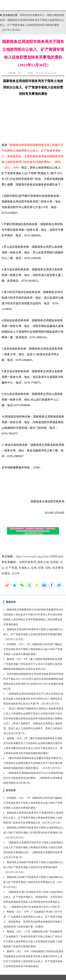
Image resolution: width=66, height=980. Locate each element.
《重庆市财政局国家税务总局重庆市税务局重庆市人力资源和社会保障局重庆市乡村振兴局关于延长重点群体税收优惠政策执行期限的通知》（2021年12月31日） (33, 763)
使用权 (54, 562)
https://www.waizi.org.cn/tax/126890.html (40, 556)
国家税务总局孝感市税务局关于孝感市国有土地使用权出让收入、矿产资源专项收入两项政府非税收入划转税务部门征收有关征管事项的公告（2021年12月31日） (33, 818)
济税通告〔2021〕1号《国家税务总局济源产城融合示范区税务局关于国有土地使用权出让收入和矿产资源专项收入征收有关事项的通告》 (33, 649)
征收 (34, 568)
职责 (41, 568)
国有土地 (43, 562)
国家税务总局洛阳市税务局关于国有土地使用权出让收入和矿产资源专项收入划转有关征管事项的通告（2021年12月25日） (33, 867)
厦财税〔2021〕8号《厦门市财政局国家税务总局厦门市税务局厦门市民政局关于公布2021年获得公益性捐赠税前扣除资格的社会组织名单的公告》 (33, 664)
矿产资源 (11, 568)
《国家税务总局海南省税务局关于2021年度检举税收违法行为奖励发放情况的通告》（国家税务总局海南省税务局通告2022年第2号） (33, 778)
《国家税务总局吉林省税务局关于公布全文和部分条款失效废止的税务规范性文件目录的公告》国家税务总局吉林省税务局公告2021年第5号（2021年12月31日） (33, 699)
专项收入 (24, 568)
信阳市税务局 (28, 562)
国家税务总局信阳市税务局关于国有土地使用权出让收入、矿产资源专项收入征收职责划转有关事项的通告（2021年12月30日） (32, 25)
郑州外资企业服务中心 (32, 15)
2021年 (16, 573)
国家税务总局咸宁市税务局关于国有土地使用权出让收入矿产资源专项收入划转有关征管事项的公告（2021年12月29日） (33, 882)
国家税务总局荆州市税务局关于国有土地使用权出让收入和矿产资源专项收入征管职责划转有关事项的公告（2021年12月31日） (33, 833)
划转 (48, 568)
